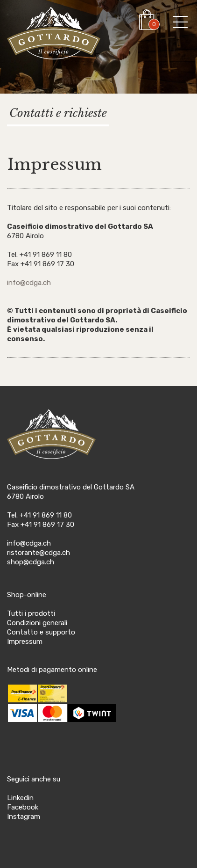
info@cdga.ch (29, 283)
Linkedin (20, 798)
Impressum (25, 642)
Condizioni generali (37, 623)
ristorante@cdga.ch (39, 553)
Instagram (24, 817)
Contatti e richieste (58, 113)
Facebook (23, 807)
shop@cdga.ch (31, 562)
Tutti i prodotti (31, 613)
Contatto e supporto (41, 632)
